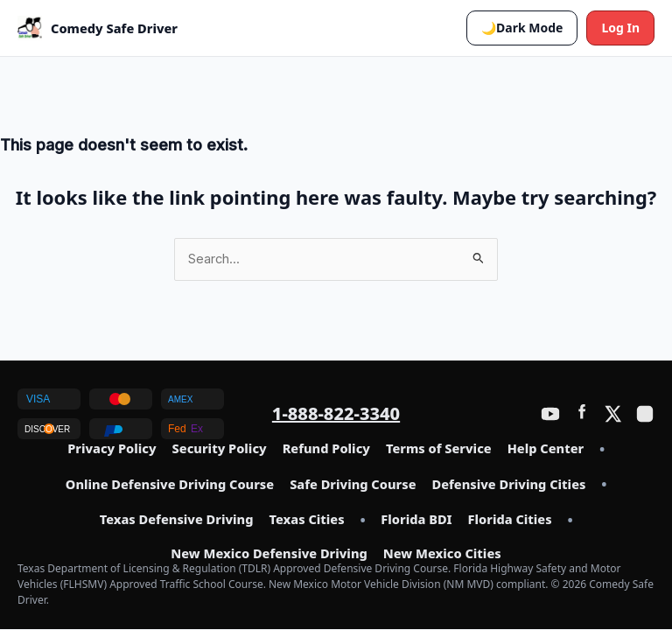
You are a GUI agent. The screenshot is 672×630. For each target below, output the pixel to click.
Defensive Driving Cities (509, 485)
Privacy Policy (112, 449)
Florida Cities (510, 520)
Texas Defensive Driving (177, 520)
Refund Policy (326, 449)
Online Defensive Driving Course (170, 485)
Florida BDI (416, 520)
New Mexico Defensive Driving (269, 554)
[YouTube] (550, 414)
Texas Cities (306, 520)
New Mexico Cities (442, 554)
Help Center (546, 449)
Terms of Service (439, 449)
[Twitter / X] (613, 414)
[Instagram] (645, 414)
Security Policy (220, 449)
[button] (522, 28)
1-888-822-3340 (336, 413)
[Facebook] (582, 414)
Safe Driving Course (353, 485)
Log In (620, 28)
